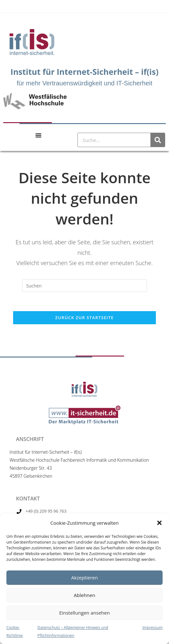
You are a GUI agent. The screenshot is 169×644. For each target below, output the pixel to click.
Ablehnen (85, 595)
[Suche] (158, 140)
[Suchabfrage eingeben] (84, 286)
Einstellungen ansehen (84, 613)
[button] (159, 523)
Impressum (153, 628)
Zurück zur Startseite (85, 318)
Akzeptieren (84, 577)
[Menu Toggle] (38, 135)
